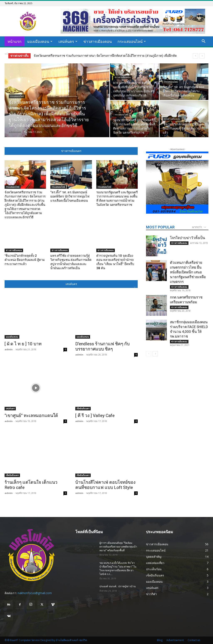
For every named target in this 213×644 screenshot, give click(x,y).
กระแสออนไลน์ (132, 41)
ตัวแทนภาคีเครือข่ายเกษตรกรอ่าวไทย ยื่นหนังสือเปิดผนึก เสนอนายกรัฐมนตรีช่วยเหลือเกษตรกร (188, 272)
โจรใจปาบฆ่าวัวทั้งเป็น (188, 238)
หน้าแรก (14, 41)
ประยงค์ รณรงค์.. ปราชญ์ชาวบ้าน (118, 586)
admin (9, 349)
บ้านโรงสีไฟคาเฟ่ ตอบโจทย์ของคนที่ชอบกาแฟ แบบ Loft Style (105, 485)
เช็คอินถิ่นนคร (83, 408)
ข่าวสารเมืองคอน (98, 41)
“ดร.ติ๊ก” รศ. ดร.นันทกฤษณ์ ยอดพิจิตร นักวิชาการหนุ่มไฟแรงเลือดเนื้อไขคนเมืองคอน (70, 196)
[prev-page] (149, 354)
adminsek (15, 132)
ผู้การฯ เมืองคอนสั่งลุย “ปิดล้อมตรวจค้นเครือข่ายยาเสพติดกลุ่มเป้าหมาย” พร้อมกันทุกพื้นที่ (118, 547)
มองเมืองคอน (40, 41)
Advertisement (175, 640)
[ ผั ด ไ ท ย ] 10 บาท (23, 344)
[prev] (195, 56)
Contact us (194, 640)
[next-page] (155, 354)
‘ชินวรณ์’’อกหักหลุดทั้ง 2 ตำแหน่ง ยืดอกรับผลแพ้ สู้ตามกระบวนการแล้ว (25, 260)
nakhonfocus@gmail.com (35, 593)
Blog (160, 640)
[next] (202, 56)
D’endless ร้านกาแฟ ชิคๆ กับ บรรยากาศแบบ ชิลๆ (102, 346)
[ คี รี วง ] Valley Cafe (95, 416)
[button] (203, 42)
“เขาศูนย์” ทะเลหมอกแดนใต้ (31, 416)
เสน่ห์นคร (68, 41)
